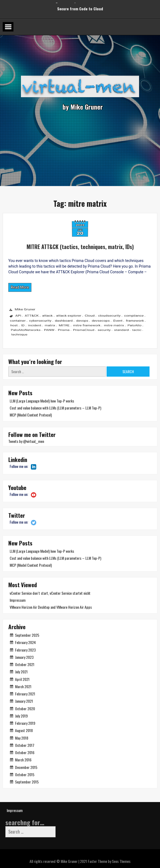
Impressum (18, 600)
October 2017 (25, 745)
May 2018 (22, 738)
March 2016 (23, 760)
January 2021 (24, 701)
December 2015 (26, 767)
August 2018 (24, 730)
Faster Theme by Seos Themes (109, 861)
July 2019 (21, 716)
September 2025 (27, 635)
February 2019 (25, 723)
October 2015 (25, 774)
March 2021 (23, 686)
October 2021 (25, 664)
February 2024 (25, 642)
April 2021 (22, 679)
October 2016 (25, 752)
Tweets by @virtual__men (26, 441)
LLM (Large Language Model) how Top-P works (42, 401)
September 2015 (27, 782)
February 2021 (25, 694)
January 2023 (24, 657)
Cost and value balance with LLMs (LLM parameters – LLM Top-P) (55, 408)
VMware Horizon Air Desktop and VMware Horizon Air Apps (51, 607)
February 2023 (25, 650)
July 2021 (21, 672)
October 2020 (25, 708)
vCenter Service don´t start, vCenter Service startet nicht (50, 593)
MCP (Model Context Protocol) (31, 415)
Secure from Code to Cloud (80, 6)
